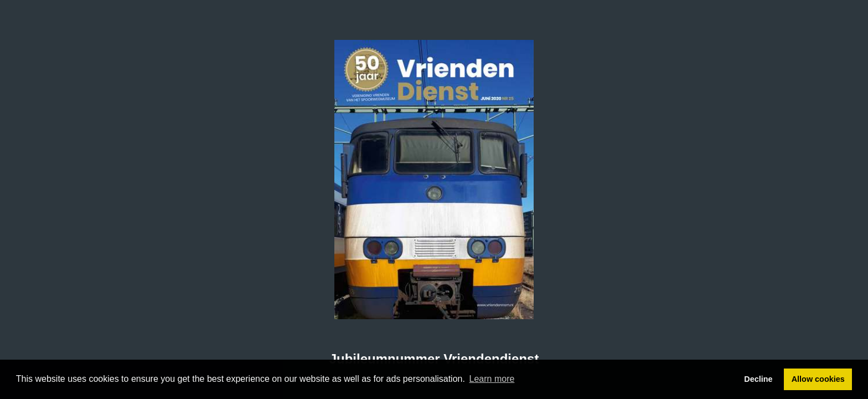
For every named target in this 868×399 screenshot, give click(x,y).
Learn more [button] (492, 379)
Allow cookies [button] (818, 379)
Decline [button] (758, 379)
